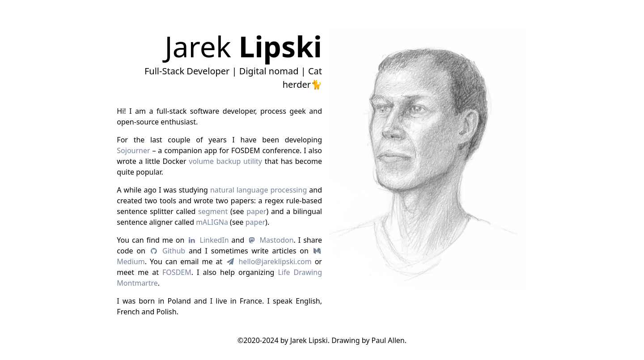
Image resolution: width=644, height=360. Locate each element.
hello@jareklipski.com (269, 261)
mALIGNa (212, 222)
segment (213, 211)
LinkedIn (208, 240)
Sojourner (133, 150)
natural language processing (258, 190)
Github (167, 251)
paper (256, 211)
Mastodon (270, 240)
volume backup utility (225, 161)
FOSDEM (177, 272)
